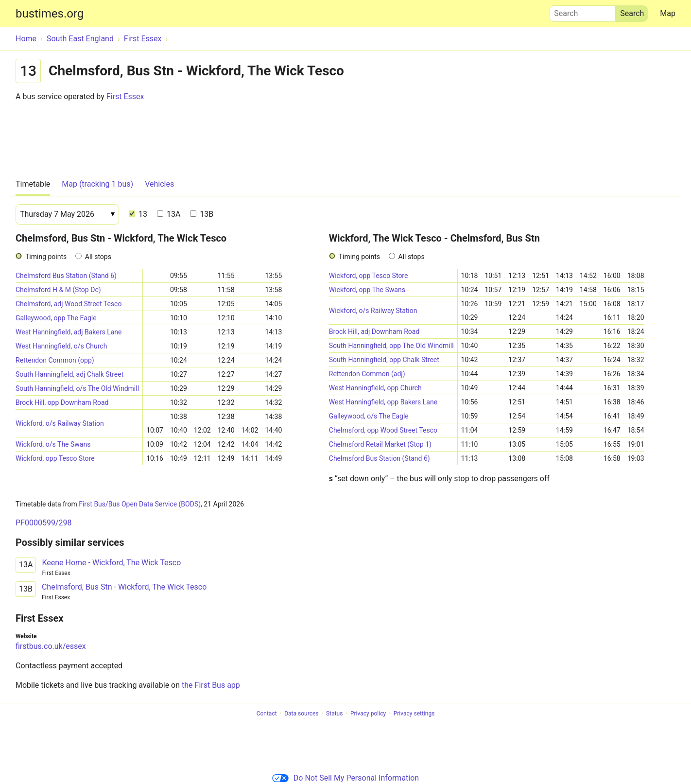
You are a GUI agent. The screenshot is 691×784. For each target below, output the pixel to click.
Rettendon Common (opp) (55, 360)
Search (583, 11)
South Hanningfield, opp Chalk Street (384, 360)
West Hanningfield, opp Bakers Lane (383, 402)
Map (668, 13)
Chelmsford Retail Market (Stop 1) (380, 444)
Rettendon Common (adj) (367, 374)
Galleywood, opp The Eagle (56, 318)
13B (202, 214)
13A (169, 214)
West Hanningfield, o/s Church (61, 346)
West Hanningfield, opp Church (375, 388)
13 (138, 214)
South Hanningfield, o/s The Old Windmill (77, 388)
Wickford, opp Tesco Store (55, 458)
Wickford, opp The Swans (367, 290)
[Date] (67, 214)
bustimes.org (50, 14)
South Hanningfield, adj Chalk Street (69, 374)
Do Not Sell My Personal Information (345, 778)
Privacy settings (414, 714)
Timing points (46, 257)
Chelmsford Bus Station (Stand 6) (66, 276)
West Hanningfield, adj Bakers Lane (69, 332)
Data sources (301, 714)
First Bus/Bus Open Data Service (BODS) (140, 504)
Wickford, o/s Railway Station (60, 423)
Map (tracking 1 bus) (97, 184)
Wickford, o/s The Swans (53, 444)
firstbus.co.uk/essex (51, 646)
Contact (267, 714)
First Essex (125, 96)
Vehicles (159, 184)
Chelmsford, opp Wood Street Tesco (383, 430)
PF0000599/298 (43, 523)
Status (334, 714)
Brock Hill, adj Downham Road (374, 331)
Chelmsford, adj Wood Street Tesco (69, 304)
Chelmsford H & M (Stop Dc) (58, 290)
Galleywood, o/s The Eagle (369, 416)
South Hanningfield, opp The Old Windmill (391, 346)
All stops (98, 257)
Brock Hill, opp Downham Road (62, 402)
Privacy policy (368, 714)
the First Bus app (211, 685)
